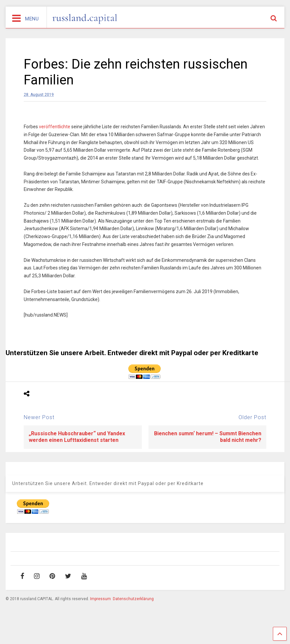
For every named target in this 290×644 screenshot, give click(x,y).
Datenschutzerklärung (133, 599)
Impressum (100, 599)
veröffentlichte (55, 127)
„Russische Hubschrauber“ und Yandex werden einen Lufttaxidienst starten (77, 437)
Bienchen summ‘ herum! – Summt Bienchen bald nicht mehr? (208, 437)
